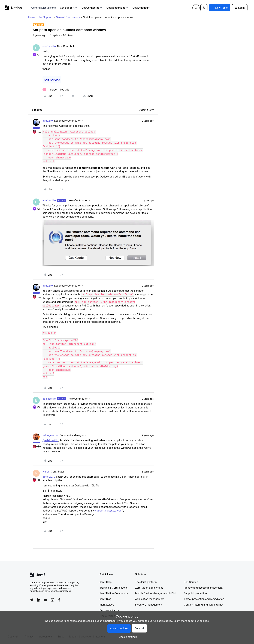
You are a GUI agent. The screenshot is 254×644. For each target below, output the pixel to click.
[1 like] (56, 90)
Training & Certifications (114, 588)
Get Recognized (117, 8)
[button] (220, 8)
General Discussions (44, 8)
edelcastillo (49, 46)
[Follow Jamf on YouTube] (46, 600)
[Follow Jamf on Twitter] (32, 600)
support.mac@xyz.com (109, 511)
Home (32, 17)
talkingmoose (50, 435)
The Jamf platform (146, 582)
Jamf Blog (106, 599)
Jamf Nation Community (114, 593)
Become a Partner (110, 610)
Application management (150, 599)
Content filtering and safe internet (204, 605)
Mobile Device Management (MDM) (156, 593)
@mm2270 (49, 477)
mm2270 (48, 121)
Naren (46, 472)
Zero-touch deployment (149, 588)
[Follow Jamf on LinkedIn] (39, 600)
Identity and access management (203, 588)
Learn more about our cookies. (192, 621)
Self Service (52, 80)
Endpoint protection (195, 593)
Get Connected (92, 8)
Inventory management (149, 605)
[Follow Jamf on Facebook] (59, 600)
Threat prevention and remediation (204, 599)
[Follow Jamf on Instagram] (52, 600)
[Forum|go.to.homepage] (13, 8)
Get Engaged (142, 8)
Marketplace (107, 605)
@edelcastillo (50, 440)
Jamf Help (106, 582)
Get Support (69, 8)
